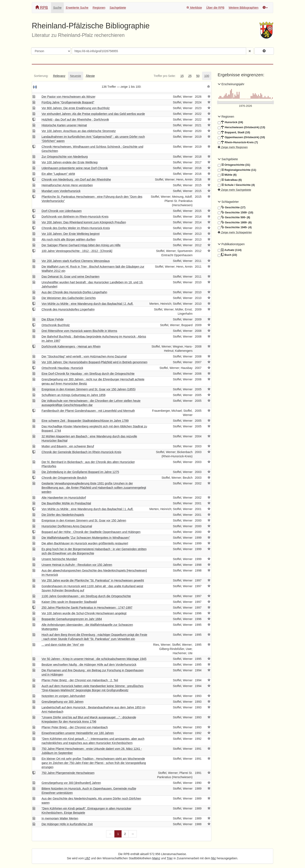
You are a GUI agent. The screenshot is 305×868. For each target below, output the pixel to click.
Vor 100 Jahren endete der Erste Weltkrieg (69, 162)
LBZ (87, 858)
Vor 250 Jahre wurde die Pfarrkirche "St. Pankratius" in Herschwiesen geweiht (93, 580)
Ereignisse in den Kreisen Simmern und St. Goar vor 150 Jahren (84, 520)
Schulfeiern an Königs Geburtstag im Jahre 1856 (73, 395)
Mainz (156, 858)
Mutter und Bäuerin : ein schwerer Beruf (68, 446)
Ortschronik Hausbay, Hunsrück (62, 368)
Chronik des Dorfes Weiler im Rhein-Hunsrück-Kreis (76, 228)
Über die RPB (215, 8)
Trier (170, 858)
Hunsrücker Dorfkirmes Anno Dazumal (67, 526)
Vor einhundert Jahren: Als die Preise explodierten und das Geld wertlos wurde (93, 114)
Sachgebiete (118, 8)
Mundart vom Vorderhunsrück (61, 191)
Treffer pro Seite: (165, 76)
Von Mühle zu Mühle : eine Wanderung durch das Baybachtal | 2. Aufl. (87, 304)
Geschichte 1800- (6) (235, 223)
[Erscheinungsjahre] (246, 106)
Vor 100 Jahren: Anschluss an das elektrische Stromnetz (79, 131)
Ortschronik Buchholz (56, 325)
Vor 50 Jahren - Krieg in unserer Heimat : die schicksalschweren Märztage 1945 (94, 659)
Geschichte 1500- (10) (236, 213)
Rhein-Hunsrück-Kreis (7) (238, 142)
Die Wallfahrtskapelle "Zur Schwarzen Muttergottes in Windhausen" (86, 538)
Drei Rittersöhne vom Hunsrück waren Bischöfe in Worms (79, 331)
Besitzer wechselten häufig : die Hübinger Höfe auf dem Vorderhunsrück (89, 665)
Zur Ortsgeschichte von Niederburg (65, 157)
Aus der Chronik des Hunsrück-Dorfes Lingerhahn (74, 292)
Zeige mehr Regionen (233, 147)
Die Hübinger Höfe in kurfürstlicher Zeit (67, 824)
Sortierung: (41, 76)
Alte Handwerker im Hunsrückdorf (64, 498)
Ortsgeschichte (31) (234, 165)
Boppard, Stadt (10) (234, 132)
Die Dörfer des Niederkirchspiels (63, 515)
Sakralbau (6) (230, 180)
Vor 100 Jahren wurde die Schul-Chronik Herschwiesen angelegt (84, 613)
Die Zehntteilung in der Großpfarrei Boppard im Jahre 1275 (80, 472)
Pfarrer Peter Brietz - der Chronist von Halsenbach (75, 727)
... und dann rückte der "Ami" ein (63, 645)
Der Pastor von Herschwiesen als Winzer (68, 97)
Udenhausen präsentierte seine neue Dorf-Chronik (75, 168)
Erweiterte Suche (77, 8)
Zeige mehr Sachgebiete (234, 190)
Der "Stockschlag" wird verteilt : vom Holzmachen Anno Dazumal (84, 356)
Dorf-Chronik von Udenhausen (62, 211)
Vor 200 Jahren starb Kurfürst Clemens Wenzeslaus (76, 261)
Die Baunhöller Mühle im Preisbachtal (66, 503)
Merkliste (194, 8)
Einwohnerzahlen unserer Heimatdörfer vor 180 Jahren (78, 733)
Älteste (90, 76)
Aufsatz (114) (230, 250)
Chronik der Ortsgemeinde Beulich (64, 478)
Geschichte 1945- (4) (235, 227)
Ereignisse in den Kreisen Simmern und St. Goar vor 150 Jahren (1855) (89, 389)
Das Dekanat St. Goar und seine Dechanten (70, 277)
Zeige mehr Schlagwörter (235, 232)
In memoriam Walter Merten (60, 818)
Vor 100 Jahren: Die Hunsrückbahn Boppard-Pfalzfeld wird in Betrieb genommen (94, 362)
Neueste (76, 76)
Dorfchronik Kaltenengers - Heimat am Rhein (71, 346)
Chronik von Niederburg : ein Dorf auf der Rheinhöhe (76, 179)
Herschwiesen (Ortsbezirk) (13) (241, 127)
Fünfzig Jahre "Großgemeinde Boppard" (68, 102)
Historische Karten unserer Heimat (64, 125)
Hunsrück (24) (230, 122)
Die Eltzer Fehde (53, 319)
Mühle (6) (227, 175)
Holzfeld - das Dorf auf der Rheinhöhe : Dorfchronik (75, 120)
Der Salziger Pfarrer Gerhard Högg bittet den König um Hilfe (81, 245)
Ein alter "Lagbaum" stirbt (58, 174)
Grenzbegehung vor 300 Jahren (62, 702)
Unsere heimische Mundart (59, 559)
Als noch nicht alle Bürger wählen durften (68, 239)
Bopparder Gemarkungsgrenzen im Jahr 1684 (72, 619)
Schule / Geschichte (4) (236, 185)
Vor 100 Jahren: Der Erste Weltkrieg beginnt (71, 234)
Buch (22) (227, 255)
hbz (214, 858)
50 (198, 76)
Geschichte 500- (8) (234, 217)
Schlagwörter (228, 202)
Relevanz (59, 76)
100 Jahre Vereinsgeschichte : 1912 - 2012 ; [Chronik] (77, 251)
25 (190, 76)
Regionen (99, 8)
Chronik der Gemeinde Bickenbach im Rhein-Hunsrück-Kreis (81, 452)
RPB (42, 8)
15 (182, 76)
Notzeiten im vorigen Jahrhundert (63, 696)
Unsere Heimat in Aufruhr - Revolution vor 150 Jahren (77, 565)
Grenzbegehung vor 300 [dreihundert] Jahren (71, 783)
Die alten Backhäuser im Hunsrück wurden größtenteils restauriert (85, 543)
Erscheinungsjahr (231, 84)
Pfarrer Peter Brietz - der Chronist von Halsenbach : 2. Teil (80, 680)
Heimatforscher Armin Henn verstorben (67, 185)
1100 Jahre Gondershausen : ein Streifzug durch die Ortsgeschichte (86, 596)
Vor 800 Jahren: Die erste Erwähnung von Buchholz (76, 108)
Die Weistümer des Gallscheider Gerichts (69, 298)
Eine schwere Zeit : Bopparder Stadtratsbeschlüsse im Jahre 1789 (85, 421)
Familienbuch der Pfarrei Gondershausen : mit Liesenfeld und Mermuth (88, 411)
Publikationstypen (231, 244)
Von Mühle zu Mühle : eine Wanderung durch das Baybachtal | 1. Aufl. (87, 509)
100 (207, 76)
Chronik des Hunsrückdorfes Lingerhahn (68, 309)
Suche (57, 8)
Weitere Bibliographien (243, 8)
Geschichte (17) (232, 207)
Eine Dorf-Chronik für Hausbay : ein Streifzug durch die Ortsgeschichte (88, 374)
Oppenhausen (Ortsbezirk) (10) (241, 137)
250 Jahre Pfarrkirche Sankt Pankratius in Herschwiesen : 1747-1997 (87, 608)
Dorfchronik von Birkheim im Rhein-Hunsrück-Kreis (75, 217)
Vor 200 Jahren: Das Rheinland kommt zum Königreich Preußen (84, 222)
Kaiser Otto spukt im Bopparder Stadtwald (69, 602)
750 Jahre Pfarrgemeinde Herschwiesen (68, 773)
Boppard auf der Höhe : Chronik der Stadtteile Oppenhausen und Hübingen (91, 532)
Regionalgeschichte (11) (237, 170)
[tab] (41, 76)
